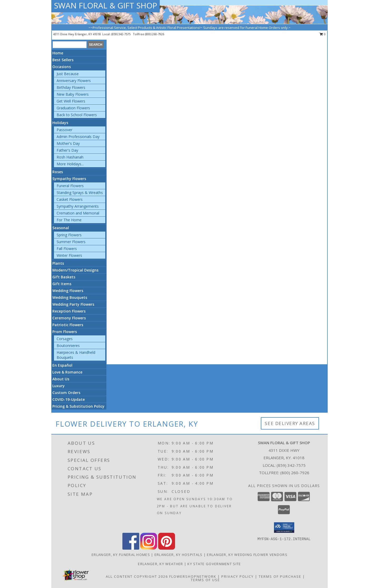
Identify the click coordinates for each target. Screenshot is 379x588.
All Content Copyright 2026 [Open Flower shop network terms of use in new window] (137, 576)
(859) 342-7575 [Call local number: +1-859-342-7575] (121, 34)
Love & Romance (67, 372)
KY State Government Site (214, 564)
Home (58, 53)
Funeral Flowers (70, 186)
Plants (58, 263)
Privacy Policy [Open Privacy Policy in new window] (238, 576)
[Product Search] (70, 45)
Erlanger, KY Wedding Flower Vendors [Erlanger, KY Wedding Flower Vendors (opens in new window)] (247, 555)
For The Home (69, 220)
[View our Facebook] (131, 548)
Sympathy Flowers (69, 179)
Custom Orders (66, 393)
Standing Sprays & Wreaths (80, 193)
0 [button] (323, 34)
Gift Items (62, 284)
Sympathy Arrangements (78, 206)
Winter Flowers (69, 255)
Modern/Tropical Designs (75, 270)
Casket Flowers (70, 199)
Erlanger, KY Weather (160, 564)
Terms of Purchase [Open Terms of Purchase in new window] (280, 576)
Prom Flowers (65, 332)
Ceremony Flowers (69, 318)
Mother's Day (68, 143)
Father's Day (67, 150)
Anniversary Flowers (74, 81)
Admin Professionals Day (78, 137)
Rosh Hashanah (70, 157)
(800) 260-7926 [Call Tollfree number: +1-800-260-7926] (295, 473)
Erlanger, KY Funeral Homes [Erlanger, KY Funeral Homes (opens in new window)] (121, 555)
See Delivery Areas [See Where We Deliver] (290, 423)
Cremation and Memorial (78, 213)
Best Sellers (63, 60)
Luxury (59, 386)
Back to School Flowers (77, 115)
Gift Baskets (64, 277)
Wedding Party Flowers (73, 304)
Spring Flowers (69, 235)
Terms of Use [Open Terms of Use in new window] (205, 580)
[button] (284, 528)
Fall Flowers (67, 249)
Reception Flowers (69, 311)
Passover (64, 130)
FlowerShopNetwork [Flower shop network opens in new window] (193, 576)
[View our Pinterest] (167, 548)
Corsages (65, 339)
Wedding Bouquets (70, 297)
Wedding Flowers (68, 291)
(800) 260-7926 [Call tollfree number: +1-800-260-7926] (155, 34)
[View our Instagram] (149, 548)
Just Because (68, 74)
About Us (61, 379)
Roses (58, 172)
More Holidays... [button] (70, 164)
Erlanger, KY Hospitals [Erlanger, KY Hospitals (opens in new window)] (179, 555)
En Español (62, 365)
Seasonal (61, 228)
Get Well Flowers (71, 101)
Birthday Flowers (71, 87)
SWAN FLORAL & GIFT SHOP (106, 5)
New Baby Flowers (73, 94)
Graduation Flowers (73, 108)
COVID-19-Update (69, 399)
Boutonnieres (68, 346)
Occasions (62, 67)
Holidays (60, 123)
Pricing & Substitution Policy (78, 406)
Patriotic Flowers (68, 325)
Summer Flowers (71, 242)
